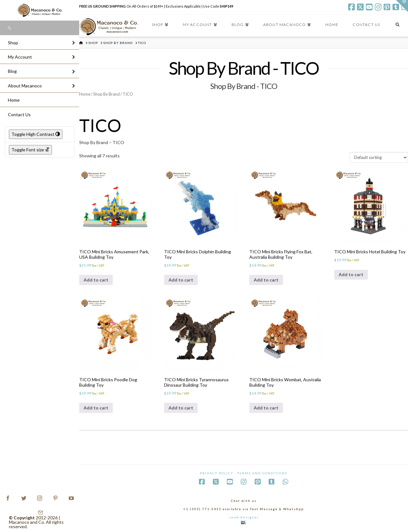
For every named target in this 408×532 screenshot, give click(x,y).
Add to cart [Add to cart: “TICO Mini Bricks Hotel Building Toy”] (351, 274)
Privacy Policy (217, 473)
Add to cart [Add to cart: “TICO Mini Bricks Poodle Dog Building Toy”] (96, 408)
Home (85, 94)
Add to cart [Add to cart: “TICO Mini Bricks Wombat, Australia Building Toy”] (266, 408)
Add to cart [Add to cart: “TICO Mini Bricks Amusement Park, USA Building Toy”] (96, 280)
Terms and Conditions (262, 473)
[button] (402, 6)
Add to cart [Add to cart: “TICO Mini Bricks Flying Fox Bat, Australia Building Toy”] (266, 280)
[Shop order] (379, 157)
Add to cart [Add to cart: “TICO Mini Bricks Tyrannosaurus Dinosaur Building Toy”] (181, 408)
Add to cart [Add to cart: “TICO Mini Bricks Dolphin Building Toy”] (181, 280)
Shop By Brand (106, 94)
